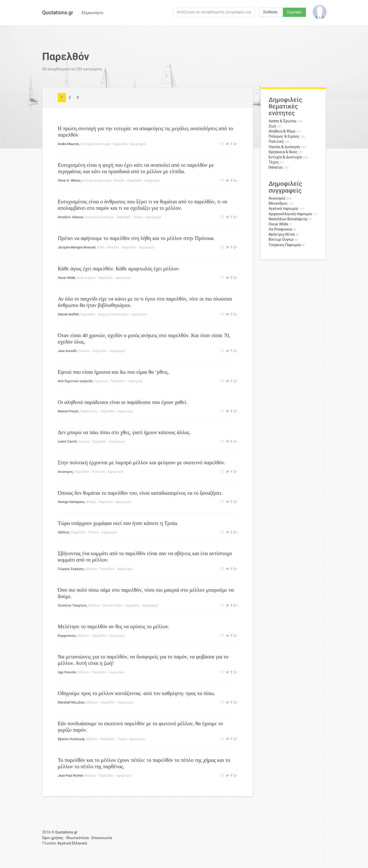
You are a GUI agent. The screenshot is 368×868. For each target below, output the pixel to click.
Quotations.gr (58, 13)
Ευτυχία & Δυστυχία (95, 144)
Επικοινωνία (102, 838)
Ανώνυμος (65, 472)
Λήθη (101, 247)
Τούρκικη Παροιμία (285, 245)
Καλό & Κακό (86, 278)
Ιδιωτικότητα (77, 838)
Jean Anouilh (67, 351)
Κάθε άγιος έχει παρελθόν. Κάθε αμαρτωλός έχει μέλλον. (119, 268)
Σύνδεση (270, 12)
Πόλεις (94, 532)
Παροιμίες (135, 381)
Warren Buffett (68, 314)
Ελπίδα (119, 180)
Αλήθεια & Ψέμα (282, 131)
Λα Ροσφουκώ (280, 229)
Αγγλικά (64, 843)
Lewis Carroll (67, 441)
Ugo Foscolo (67, 672)
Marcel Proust (68, 411)
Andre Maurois (68, 144)
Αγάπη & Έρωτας (283, 121)
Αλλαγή (84, 441)
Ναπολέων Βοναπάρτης (288, 219)
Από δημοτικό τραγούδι (75, 381)
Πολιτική (99, 472)
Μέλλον (113, 247)
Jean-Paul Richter (70, 776)
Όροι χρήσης (53, 838)
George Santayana (71, 502)
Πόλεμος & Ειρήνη (284, 136)
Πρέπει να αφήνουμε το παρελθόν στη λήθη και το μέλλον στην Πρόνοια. (136, 238)
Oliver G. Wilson (69, 180)
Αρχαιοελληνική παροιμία (290, 214)
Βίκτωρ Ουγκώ (281, 240)
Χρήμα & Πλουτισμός (113, 314)
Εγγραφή (295, 12)
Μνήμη (91, 502)
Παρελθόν (120, 144)
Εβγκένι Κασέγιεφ (71, 739)
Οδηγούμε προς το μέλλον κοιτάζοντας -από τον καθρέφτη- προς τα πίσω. (136, 693)
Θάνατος (276, 167)
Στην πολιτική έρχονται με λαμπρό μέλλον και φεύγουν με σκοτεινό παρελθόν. (142, 462)
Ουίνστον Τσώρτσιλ (72, 605)
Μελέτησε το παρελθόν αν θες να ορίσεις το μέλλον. (114, 626)
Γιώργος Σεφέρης (71, 569)
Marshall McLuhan (71, 702)
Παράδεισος (89, 411)
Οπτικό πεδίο (112, 605)
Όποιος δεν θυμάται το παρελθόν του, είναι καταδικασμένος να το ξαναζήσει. (140, 493)
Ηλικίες (84, 351)
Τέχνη (274, 162)
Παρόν (138, 217)
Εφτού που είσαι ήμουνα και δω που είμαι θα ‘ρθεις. (113, 372)
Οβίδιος (64, 532)
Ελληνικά (79, 843)
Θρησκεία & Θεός (283, 152)
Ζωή (272, 126)
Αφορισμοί (138, 144)
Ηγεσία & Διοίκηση (284, 147)
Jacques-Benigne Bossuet (77, 247)
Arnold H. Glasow (70, 217)
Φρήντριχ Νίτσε (282, 234)
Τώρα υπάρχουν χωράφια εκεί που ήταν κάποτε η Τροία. (118, 523)
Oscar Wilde (66, 278)
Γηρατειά (101, 381)
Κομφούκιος (67, 636)
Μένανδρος (278, 204)
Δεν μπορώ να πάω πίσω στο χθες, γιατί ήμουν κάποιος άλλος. (124, 432)
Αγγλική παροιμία (283, 209)
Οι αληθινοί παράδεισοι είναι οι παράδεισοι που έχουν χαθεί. (123, 402)
